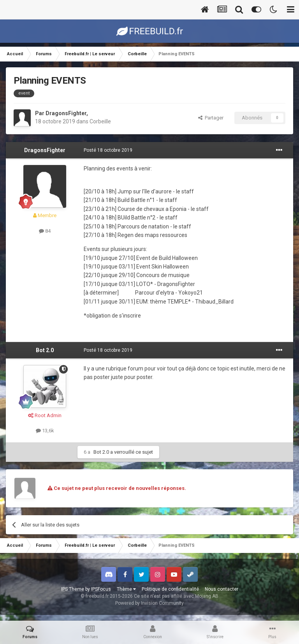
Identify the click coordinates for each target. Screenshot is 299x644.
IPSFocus (101, 589)
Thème (126, 589)
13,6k (45, 431)
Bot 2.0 (45, 350)
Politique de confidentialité (170, 589)
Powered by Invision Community (149, 603)
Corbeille (100, 121)
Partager (211, 118)
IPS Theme (73, 589)
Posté (108, 150)
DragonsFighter (66, 113)
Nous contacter (222, 589)
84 (45, 231)
